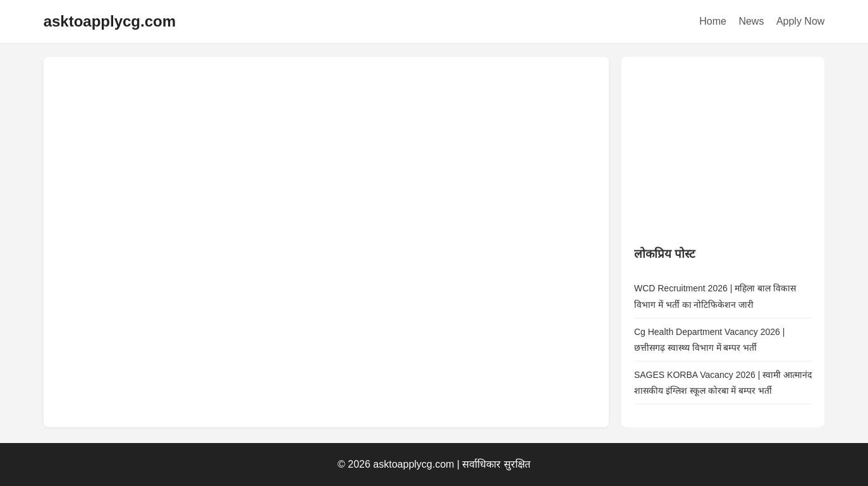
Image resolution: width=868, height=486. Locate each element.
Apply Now (800, 21)
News (751, 21)
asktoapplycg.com (110, 21)
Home (713, 21)
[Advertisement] (729, 149)
